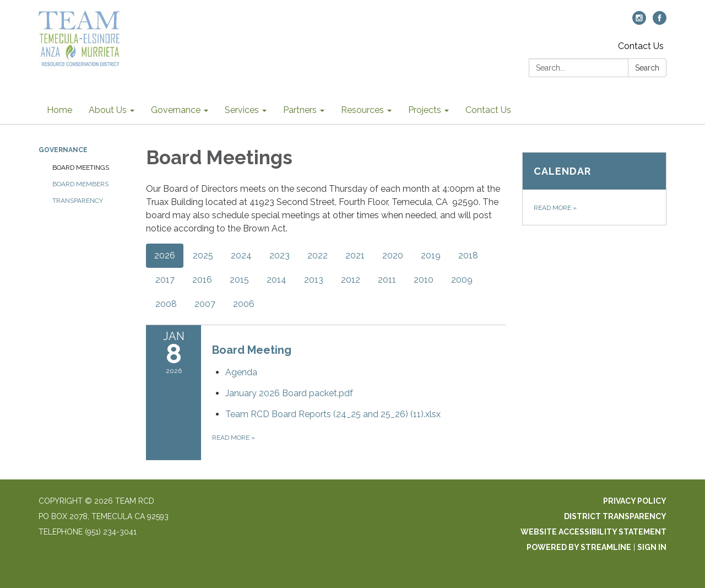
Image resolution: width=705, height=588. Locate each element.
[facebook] (660, 22)
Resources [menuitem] (362, 110)
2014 (276, 280)
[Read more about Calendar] (595, 189)
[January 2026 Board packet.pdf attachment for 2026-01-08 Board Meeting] (289, 393)
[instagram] (639, 22)
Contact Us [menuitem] (488, 110)
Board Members (80, 184)
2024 (241, 255)
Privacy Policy (635, 501)
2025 (203, 255)
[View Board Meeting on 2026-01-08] (359, 350)
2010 (424, 280)
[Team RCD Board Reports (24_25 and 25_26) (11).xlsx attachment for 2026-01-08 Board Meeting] (333, 414)
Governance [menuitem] (176, 110)
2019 (431, 255)
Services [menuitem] (242, 110)
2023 (280, 255)
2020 (393, 255)
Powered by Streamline (579, 547)
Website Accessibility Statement (593, 532)
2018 (468, 255)
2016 (202, 280)
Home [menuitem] (59, 110)
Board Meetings (81, 168)
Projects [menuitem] (425, 110)
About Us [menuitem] (108, 110)
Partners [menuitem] (300, 110)
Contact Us (641, 46)
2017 (165, 280)
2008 (166, 304)
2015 (239, 280)
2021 (355, 255)
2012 (351, 280)
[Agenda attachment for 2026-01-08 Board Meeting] (241, 372)
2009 (462, 280)
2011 (387, 280)
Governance (63, 150)
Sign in (652, 547)
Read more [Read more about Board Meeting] (234, 438)
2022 (318, 255)
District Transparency (615, 516)
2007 (205, 304)
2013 (314, 280)
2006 (244, 304)
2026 (165, 255)
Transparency (78, 201)
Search (647, 68)
